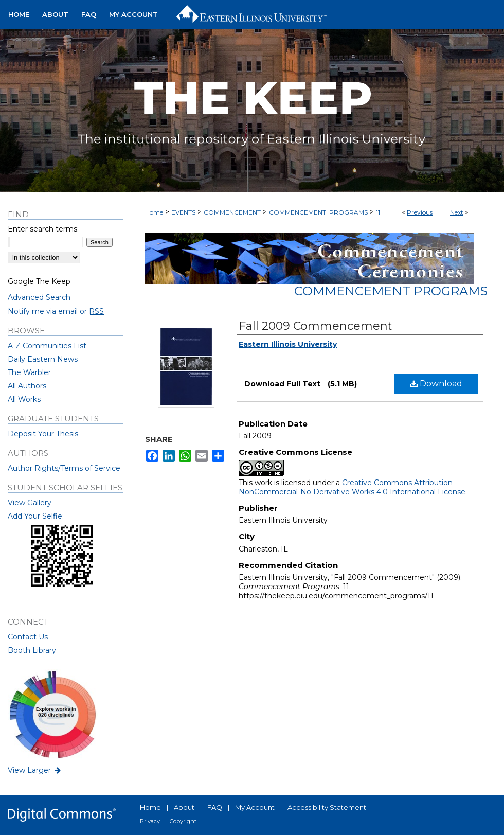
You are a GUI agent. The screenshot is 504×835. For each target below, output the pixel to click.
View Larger (35, 770)
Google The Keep (39, 281)
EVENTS (183, 212)
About (184, 807)
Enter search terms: (43, 229)
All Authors (27, 386)
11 (378, 212)
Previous (420, 212)
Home (154, 212)
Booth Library (32, 650)
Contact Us (28, 637)
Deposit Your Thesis (43, 434)
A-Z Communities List (47, 346)
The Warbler (29, 372)
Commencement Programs (391, 291)
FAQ (215, 807)
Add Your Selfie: (36, 516)
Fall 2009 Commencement (316, 326)
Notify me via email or (56, 311)
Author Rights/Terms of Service (64, 468)
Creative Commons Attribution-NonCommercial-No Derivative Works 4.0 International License (352, 487)
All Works (24, 399)
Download (436, 384)
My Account (255, 807)
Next (457, 212)
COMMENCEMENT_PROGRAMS (318, 212)
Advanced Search (39, 297)
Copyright (183, 821)
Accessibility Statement (327, 807)
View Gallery (30, 503)
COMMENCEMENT (232, 212)
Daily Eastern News (43, 359)
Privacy (150, 821)
